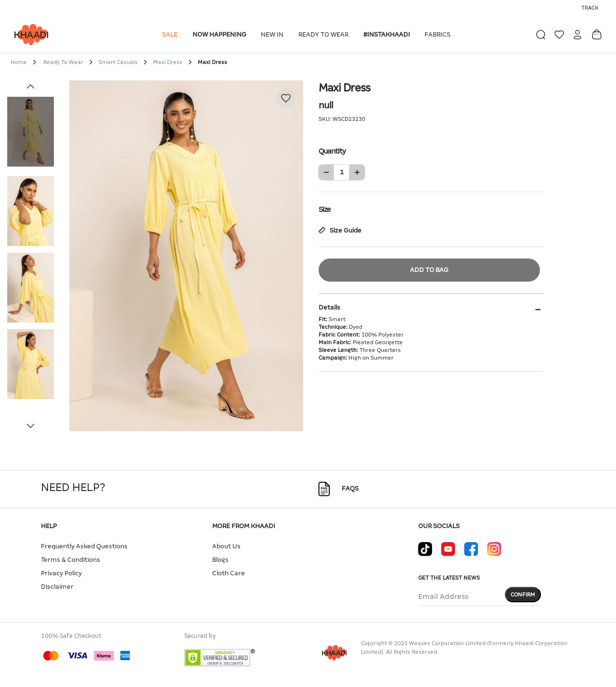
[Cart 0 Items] (597, 34)
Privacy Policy (61, 573)
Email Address (443, 596)
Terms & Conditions (71, 560)
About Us (226, 546)
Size (431, 208)
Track (590, 8)
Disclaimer (57, 587)
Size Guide (340, 230)
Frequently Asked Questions (84, 546)
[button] (172, 35)
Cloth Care (229, 573)
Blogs (220, 560)
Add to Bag (429, 270)
